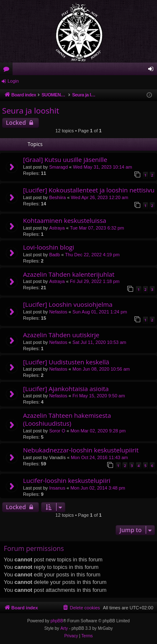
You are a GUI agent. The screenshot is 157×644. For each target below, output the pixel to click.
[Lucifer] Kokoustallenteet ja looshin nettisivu (89, 190)
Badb (54, 255)
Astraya (57, 228)
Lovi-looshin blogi (49, 247)
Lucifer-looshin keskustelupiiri (67, 480)
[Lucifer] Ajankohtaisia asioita (66, 389)
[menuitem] (81, 608)
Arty (64, 628)
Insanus (57, 488)
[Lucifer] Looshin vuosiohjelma (68, 304)
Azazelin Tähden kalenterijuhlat (69, 274)
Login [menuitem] (153, 71)
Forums (8, 71)
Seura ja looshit (31, 111)
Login (13, 81)
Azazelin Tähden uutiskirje (61, 335)
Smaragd (58, 167)
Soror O (57, 431)
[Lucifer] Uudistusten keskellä (66, 362)
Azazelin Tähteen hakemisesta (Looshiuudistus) (67, 419)
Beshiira (57, 197)
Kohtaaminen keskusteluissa (65, 220)
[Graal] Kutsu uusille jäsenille (65, 159)
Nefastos (58, 312)
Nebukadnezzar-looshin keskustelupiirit (81, 450)
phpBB (57, 621)
